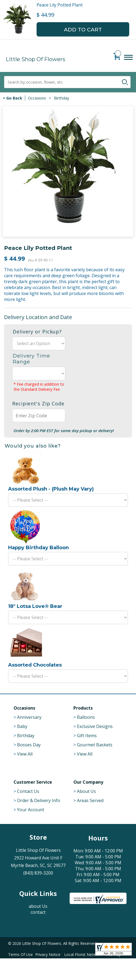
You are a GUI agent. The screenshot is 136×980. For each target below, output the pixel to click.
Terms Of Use (20, 954)
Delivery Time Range (31, 359)
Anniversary (29, 717)
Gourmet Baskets (95, 745)
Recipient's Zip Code (38, 403)
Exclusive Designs (95, 726)
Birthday (61, 98)
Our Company (88, 782)
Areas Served (90, 800)
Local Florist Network (83, 954)
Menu (128, 63)
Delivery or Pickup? (37, 332)
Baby (22, 726)
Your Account (31, 810)
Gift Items (87, 736)
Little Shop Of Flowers (35, 59)
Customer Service (33, 782)
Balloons (86, 717)
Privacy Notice (48, 954)
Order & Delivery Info (39, 800)
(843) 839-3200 (38, 873)
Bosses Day (29, 745)
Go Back (14, 98)
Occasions (37, 98)
